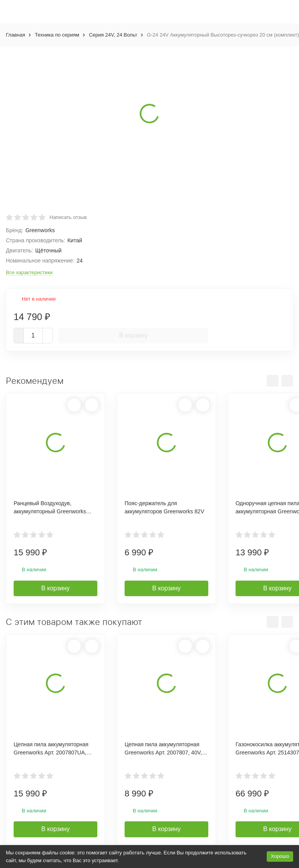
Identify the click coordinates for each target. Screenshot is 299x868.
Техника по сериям (57, 35)
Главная (15, 35)
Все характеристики (29, 272)
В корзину (133, 335)
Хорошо (280, 856)
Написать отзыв (68, 217)
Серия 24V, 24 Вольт (113, 35)
